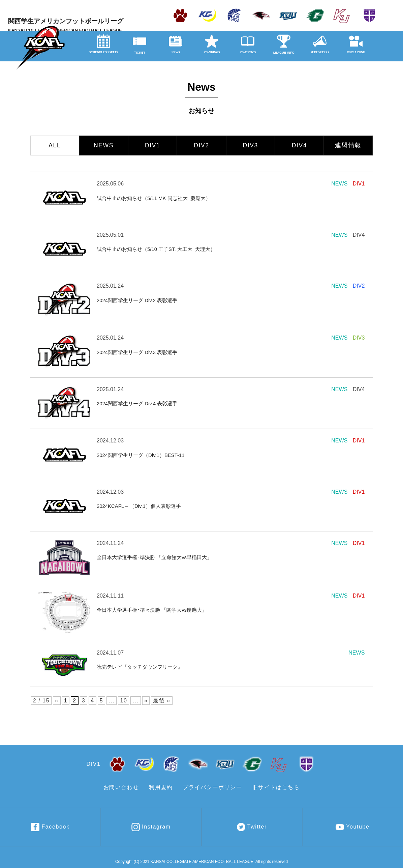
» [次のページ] (146, 701)
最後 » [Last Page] (162, 701)
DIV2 (201, 145)
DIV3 (250, 145)
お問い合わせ (121, 787)
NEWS (104, 145)
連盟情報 (348, 145)
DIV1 (153, 145)
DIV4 (300, 145)
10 (123, 701)
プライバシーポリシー (213, 787)
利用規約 (161, 787)
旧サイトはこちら (276, 787)
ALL (55, 145)
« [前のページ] (57, 701)
